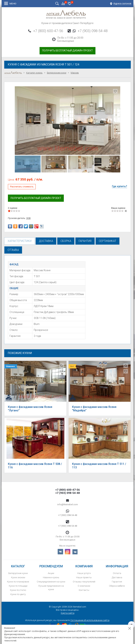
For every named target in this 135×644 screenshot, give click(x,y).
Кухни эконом (18, 577)
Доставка (117, 577)
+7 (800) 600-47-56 (48, 31)
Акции (51, 573)
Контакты (84, 590)
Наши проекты (84, 577)
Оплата (117, 573)
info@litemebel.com (68, 504)
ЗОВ (28, 218)
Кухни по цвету (18, 594)
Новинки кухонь (51, 577)
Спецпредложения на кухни (51, 582)
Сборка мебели (117, 586)
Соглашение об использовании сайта (90, 620)
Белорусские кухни (18, 573)
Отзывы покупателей (84, 582)
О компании (84, 586)
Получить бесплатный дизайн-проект (67, 51)
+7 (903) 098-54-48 (93, 31)
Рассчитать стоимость (22, 187)
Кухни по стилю (18, 590)
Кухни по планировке (18, 582)
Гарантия (117, 582)
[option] (67, 121)
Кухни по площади (18, 586)
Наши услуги (84, 573)
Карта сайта (68, 613)
